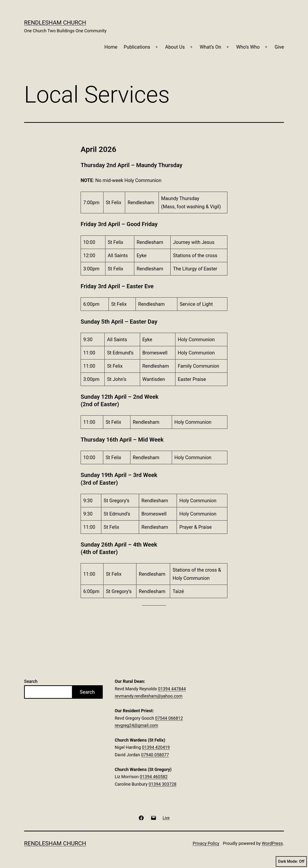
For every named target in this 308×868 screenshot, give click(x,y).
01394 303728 (162, 784)
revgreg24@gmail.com (137, 725)
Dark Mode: (291, 861)
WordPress (272, 843)
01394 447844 (172, 689)
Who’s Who (248, 47)
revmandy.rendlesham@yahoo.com (149, 696)
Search (31, 681)
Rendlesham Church (55, 23)
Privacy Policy (206, 843)
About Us (175, 47)
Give (279, 47)
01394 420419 (156, 747)
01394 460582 (154, 777)
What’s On (210, 47)
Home (111, 47)
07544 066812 (169, 718)
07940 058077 (155, 755)
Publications (137, 47)
